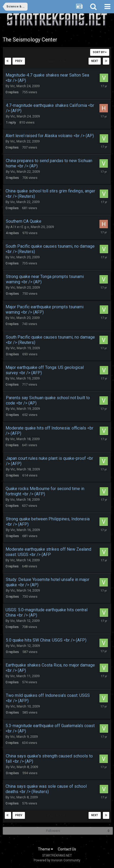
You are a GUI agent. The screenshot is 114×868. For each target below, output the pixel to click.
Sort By (100, 52)
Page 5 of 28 (57, 62)
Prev (19, 61)
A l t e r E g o (20, 227)
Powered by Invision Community (57, 860)
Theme (45, 849)
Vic (12, 86)
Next (95, 61)
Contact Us (67, 849)
